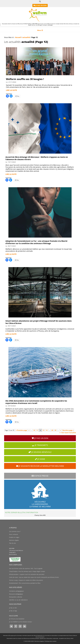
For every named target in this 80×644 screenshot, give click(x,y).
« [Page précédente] (29, 430)
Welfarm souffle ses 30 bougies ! (25, 79)
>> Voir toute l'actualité (68, 433)
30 (55, 430)
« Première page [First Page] (21, 430)
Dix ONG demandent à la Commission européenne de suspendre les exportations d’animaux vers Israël (36, 402)
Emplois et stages (14, 537)
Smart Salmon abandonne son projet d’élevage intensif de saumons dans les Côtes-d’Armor (39, 322)
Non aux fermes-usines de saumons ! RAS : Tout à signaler (26, 569)
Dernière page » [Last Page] (68, 430)
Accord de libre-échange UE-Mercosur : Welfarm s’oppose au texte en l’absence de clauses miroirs (37, 158)
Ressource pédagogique (16, 594)
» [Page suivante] (61, 430)
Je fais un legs (13, 611)
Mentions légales (14, 540)
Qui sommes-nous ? (15, 531)
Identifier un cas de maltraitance (18, 600)
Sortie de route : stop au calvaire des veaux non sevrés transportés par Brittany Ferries (34, 577)
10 (34, 430)
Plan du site (12, 543)
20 (52, 430)
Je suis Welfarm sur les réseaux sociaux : (21, 622)
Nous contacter (14, 534)
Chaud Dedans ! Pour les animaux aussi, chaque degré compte (27, 571)
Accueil (18, 37)
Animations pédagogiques (16, 591)
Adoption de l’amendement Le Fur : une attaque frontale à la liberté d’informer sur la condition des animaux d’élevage (36, 242)
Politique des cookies (51, 641)
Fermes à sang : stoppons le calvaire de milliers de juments (26, 580)
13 (43, 430)
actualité (26, 37)
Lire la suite (11, 90)
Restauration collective (16, 597)
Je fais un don (13, 608)
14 (47, 430)
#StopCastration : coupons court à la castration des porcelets (27, 574)
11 (37, 430)
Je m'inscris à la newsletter (17, 619)
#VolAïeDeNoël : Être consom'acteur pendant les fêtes (25, 583)
